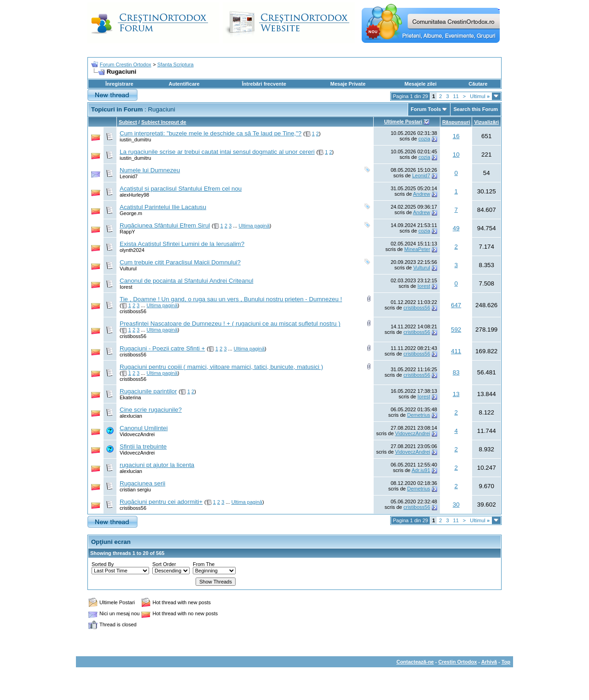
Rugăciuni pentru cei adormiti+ (161, 502)
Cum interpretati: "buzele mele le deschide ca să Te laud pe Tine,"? (211, 133)
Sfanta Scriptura (176, 64)
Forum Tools (426, 109)
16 (456, 136)
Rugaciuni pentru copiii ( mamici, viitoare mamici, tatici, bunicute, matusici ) (221, 367)
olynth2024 (132, 250)
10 (456, 155)
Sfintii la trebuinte (143, 446)
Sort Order (164, 564)
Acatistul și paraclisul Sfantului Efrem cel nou (181, 189)
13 (456, 394)
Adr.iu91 (421, 470)
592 (456, 330)
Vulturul (128, 268)
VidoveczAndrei (137, 434)
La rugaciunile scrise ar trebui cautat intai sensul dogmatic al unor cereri (217, 152)
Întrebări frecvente (264, 84)
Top (506, 662)
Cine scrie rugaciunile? (151, 410)
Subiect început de (164, 122)
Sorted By (103, 564)
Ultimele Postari (403, 122)
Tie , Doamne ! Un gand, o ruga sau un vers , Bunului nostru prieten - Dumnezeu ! (231, 299)
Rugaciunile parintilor (148, 391)
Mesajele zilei (421, 84)
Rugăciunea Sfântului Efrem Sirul (165, 225)
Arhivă (489, 662)
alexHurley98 (134, 195)
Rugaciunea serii (142, 483)
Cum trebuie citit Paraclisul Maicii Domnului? (180, 262)
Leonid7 (129, 176)
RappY (127, 232)
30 (456, 505)
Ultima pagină (254, 226)
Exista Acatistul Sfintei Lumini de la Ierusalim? (182, 244)
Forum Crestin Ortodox (126, 64)
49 (456, 228)
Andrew (422, 194)
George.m (131, 213)
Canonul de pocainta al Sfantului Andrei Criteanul (186, 281)
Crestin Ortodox (458, 662)
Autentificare (184, 84)
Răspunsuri (456, 122)
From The (204, 564)
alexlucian (131, 416)
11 (456, 96)
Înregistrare (119, 84)
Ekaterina (130, 397)
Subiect (128, 122)
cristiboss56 (133, 311)
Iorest (126, 287)
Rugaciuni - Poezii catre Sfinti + (162, 348)
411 (456, 351)
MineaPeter (417, 249)
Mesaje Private (348, 84)
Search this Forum (476, 109)
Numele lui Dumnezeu (150, 170)
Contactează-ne (415, 662)
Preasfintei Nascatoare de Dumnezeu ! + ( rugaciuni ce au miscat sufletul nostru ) (230, 324)
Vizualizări (486, 122)
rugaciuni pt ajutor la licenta (157, 465)
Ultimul (480, 96)
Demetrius (419, 415)
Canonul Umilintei (144, 428)
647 (456, 305)
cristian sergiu (135, 490)
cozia (424, 139)
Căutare (478, 84)
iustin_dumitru (135, 140)
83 (456, 372)
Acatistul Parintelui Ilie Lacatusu (163, 207)
